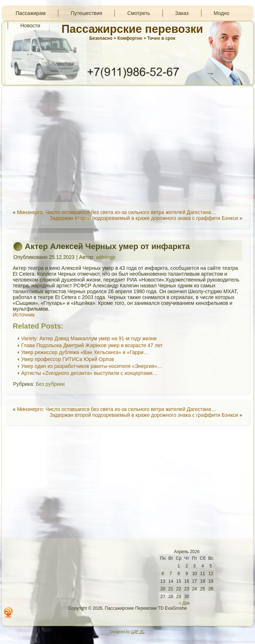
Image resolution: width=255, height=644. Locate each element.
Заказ (182, 13)
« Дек (184, 603)
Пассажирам (31, 13)
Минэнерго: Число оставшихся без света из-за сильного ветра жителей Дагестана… (117, 212)
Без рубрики (50, 384)
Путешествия (86, 13)
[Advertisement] (127, 144)
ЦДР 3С (138, 632)
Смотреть (138, 13)
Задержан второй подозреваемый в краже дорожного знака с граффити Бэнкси (144, 218)
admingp (106, 257)
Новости (30, 26)
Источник (24, 315)
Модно (222, 13)
